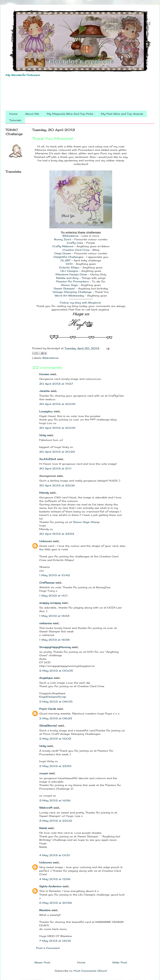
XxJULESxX (48, 459)
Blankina (45, 910)
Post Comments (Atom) (90, 971)
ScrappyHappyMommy (55, 647)
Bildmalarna (71, 236)
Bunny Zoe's (63, 239)
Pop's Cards (48, 709)
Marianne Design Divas (71, 274)
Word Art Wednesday (70, 296)
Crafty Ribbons (63, 246)
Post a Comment (48, 948)
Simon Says (70, 285)
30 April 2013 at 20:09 (57, 404)
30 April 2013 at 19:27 (56, 384)
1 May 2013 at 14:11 (53, 596)
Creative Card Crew (76, 250)
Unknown (46, 541)
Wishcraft (46, 808)
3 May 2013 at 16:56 (55, 800)
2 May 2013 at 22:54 (55, 766)
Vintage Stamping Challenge (72, 292)
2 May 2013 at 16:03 (55, 739)
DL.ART (66, 260)
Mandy (44, 493)
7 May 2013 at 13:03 (55, 941)
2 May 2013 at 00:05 (56, 671)
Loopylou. (46, 411)
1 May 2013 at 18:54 (54, 616)
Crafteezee (47, 583)
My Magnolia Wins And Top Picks (70, 114)
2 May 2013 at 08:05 (56, 702)
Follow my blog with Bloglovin (80, 303)
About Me (32, 114)
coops (44, 773)
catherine (45, 623)
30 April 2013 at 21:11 (55, 468)
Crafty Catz (75, 243)
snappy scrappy (50, 603)
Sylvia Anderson (50, 886)
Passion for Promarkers (72, 281)
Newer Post (42, 962)
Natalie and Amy (67, 278)
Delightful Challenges (68, 257)
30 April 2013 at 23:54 (57, 534)
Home (13, 114)
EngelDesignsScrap (53, 697)
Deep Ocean (63, 253)
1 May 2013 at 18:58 (54, 640)
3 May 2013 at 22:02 (56, 821)
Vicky (43, 435)
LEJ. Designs (70, 271)
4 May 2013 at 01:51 (55, 855)
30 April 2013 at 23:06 (57, 485)
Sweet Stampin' (64, 288)
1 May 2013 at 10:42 (55, 575)
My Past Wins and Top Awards (122, 114)
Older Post (120, 962)
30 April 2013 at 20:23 (57, 452)
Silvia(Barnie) (48, 726)
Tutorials (15, 120)
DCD (69, 264)
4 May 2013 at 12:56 (55, 879)
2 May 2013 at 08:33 (56, 718)
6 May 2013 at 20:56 (56, 903)
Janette (44, 391)
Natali (43, 828)
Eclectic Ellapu (70, 267)
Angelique (46, 678)
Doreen (44, 374)
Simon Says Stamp (86, 522)
